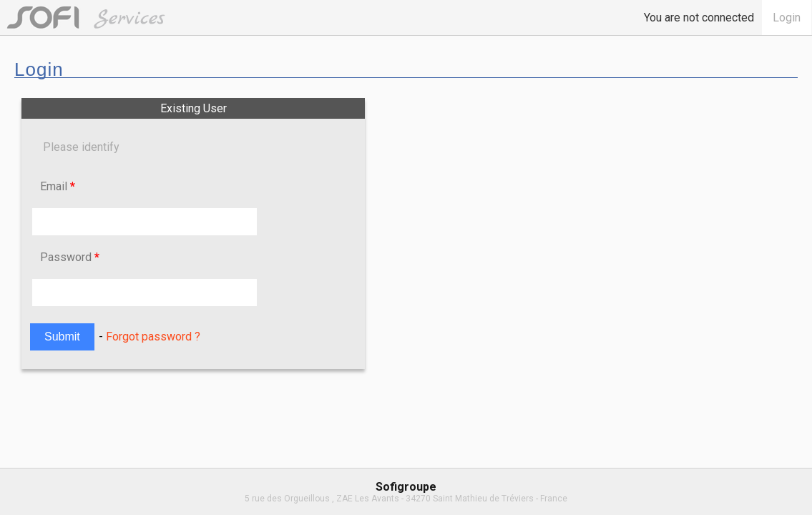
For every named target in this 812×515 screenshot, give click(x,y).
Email (58, 186)
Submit (62, 337)
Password (70, 257)
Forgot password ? (153, 337)
